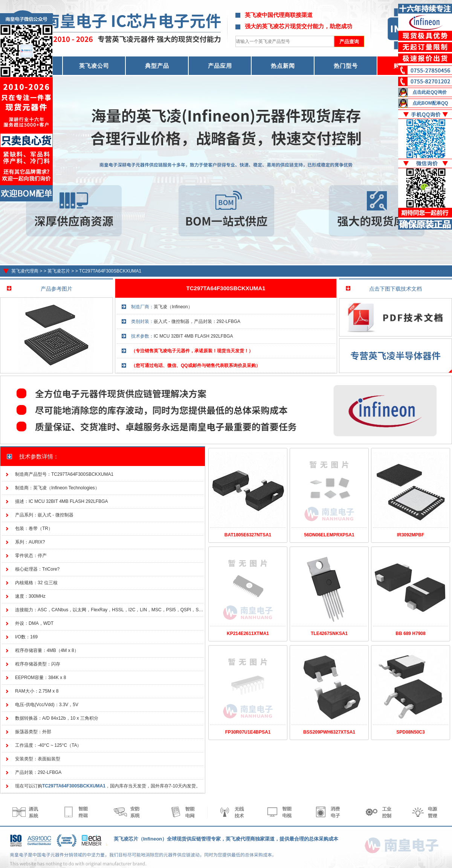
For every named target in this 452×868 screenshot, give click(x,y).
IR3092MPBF (411, 535)
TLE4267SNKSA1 (329, 633)
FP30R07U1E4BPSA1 (248, 732)
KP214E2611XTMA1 (248, 633)
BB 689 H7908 (410, 633)
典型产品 (157, 66)
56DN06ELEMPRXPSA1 (329, 535)
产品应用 (220, 66)
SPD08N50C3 (410, 732)
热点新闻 (283, 66)
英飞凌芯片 (59, 271)
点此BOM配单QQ (430, 103)
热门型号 (346, 66)
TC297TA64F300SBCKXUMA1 (110, 271)
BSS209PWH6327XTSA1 (329, 732)
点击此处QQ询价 (430, 92)
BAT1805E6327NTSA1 (248, 535)
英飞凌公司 (94, 66)
